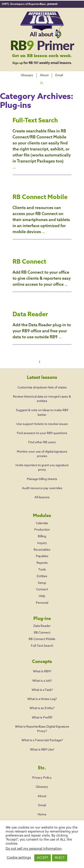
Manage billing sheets (42, 475)
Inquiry (42, 539)
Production (42, 526)
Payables (42, 553)
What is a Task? (42, 689)
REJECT (60, 858)
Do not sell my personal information (34, 849)
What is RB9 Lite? (42, 749)
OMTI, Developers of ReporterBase (25, 4)
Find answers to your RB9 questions (42, 429)
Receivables (42, 546)
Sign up (18, 62)
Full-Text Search (37, 119)
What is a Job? (42, 680)
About (44, 75)
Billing (42, 532)
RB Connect (30, 260)
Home (42, 814)
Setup (42, 580)
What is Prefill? (42, 717)
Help (42, 594)
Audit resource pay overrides (42, 484)
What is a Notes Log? (42, 698)
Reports (42, 560)
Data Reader (31, 313)
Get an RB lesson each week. (42, 55)
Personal (42, 601)
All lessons (42, 493)
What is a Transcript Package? (42, 739)
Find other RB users (42, 438)
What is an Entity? (42, 707)
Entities (42, 574)
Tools (42, 567)
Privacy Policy (42, 777)
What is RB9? (42, 670)
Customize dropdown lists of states (42, 383)
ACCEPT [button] (43, 858)
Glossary (26, 75)
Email (60, 75)
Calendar (42, 519)
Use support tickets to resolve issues (42, 420)
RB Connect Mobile (41, 196)
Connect (42, 587)
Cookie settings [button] (19, 858)
